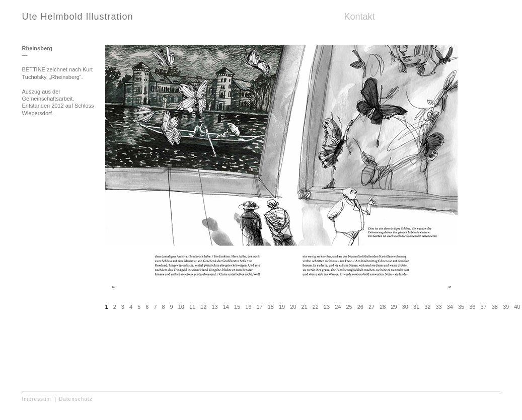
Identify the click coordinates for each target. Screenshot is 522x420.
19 (282, 307)
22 (316, 307)
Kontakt (360, 17)
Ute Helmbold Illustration (78, 17)
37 (483, 307)
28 (383, 307)
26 (360, 307)
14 (226, 307)
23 (327, 307)
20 (293, 307)
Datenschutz (76, 399)
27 (371, 307)
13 (214, 307)
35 (461, 307)
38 (495, 307)
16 (248, 307)
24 (338, 307)
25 (349, 307)
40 (517, 307)
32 (427, 307)
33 (438, 307)
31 (416, 307)
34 (450, 307)
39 (506, 307)
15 (237, 307)
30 (405, 307)
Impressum (37, 399)
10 (181, 307)
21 (304, 307)
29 (394, 307)
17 (259, 307)
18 (271, 307)
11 (192, 307)
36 (472, 307)
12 (203, 307)
